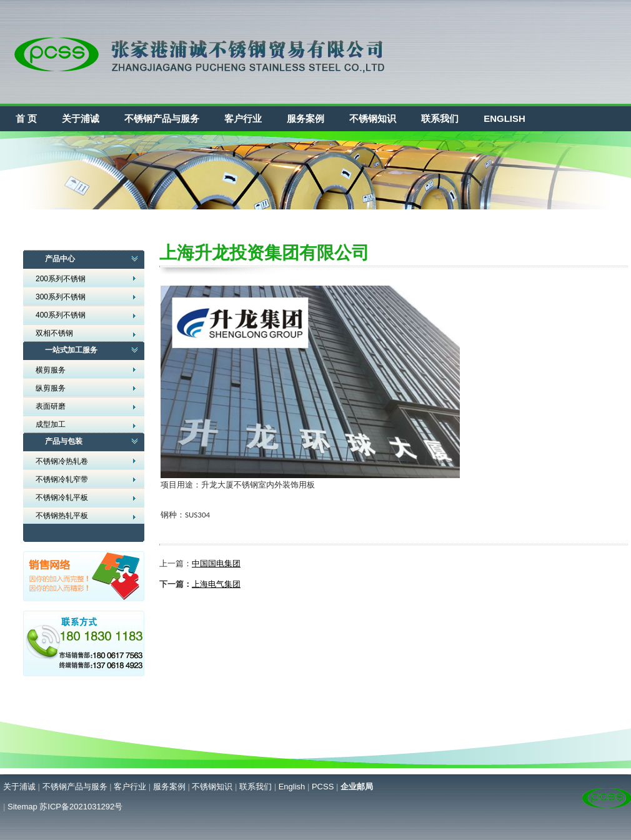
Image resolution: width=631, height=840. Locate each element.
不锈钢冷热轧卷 (62, 461)
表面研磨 (51, 406)
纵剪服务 (51, 388)
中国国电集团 (216, 563)
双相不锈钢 (54, 333)
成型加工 (51, 424)
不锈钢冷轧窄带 (62, 479)
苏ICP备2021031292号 (81, 807)
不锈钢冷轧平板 (62, 497)
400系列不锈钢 (61, 315)
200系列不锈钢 (61, 279)
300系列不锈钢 (61, 297)
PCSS (323, 787)
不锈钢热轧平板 (62, 516)
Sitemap (22, 807)
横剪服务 (51, 370)
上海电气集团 (216, 584)
